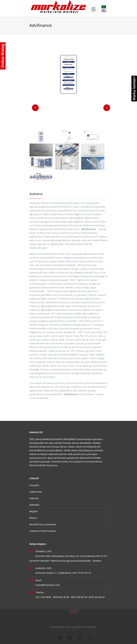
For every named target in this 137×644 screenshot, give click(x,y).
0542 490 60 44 (79, 597)
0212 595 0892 (43, 597)
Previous (35, 108)
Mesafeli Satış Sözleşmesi (43, 524)
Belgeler (34, 511)
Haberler (34, 498)
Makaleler (34, 505)
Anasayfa (34, 485)
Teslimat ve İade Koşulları (43, 531)
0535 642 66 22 (97, 597)
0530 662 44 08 (61, 597)
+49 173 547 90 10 (81, 573)
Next (107, 108)
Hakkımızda (36, 492)
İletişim (33, 518)
